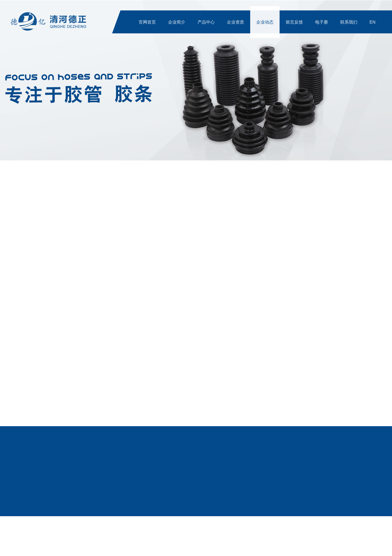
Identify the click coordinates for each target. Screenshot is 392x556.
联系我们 (349, 22)
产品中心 (207, 22)
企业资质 (236, 22)
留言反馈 (295, 22)
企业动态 (266, 22)
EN (373, 22)
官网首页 (148, 22)
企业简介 (177, 22)
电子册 (322, 22)
